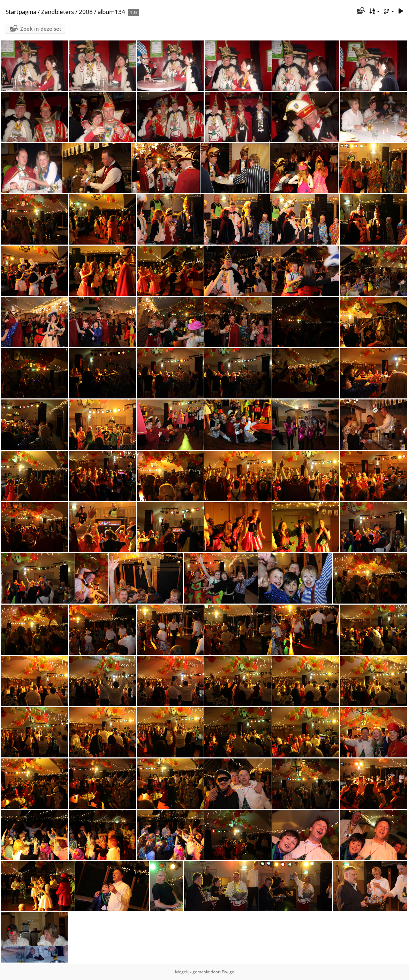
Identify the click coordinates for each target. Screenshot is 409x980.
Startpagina (21, 12)
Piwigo (228, 972)
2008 (86, 12)
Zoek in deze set (41, 29)
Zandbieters (58, 12)
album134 (111, 12)
